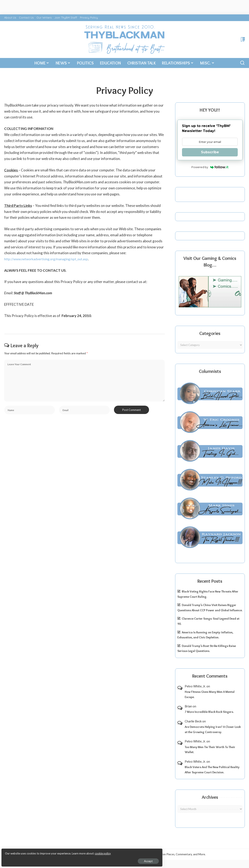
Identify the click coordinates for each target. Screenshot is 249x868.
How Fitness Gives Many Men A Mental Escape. (210, 694)
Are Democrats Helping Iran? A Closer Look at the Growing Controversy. (213, 729)
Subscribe (210, 152)
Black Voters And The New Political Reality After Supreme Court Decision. (212, 770)
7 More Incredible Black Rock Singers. (209, 712)
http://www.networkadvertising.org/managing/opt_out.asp (50, 259)
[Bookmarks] (242, 39)
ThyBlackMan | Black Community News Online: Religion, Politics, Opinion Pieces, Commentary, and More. (140, 854)
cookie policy (53, 851)
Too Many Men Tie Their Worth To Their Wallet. (210, 750)
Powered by (210, 167)
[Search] (242, 63)
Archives (210, 797)
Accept (51, 859)
